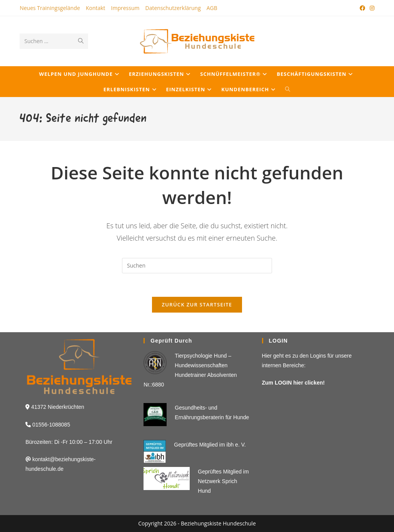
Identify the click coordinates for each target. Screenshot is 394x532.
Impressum (125, 8)
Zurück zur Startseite (197, 304)
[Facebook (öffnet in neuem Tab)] (362, 8)
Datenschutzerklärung (173, 8)
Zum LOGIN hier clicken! (293, 383)
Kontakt (96, 8)
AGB (212, 8)
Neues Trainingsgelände (50, 8)
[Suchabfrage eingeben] (197, 266)
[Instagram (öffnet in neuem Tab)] (371, 8)
